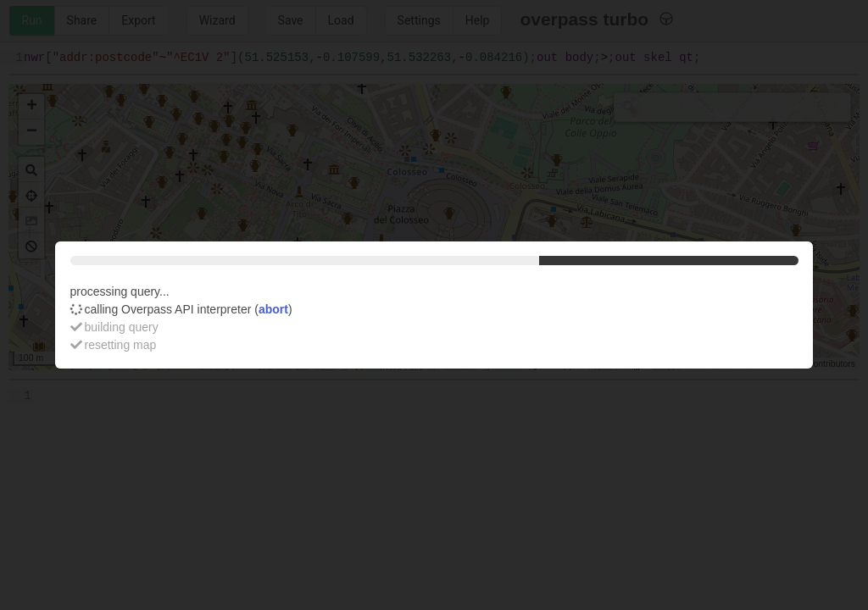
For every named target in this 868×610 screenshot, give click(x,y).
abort (273, 309)
